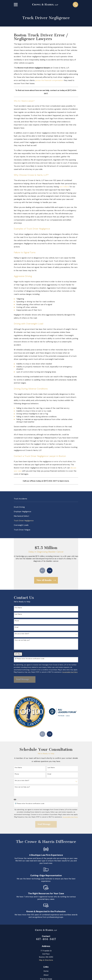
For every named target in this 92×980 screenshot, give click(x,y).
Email (17, 628)
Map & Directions (46, 961)
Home (46, 972)
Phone (17, 621)
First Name (18, 608)
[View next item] (50, 571)
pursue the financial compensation (49, 80)
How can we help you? (22, 641)
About (46, 976)
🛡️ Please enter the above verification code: (30, 659)
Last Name (18, 615)
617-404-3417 (46, 940)
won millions (64, 187)
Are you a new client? (22, 634)
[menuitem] (46, 507)
